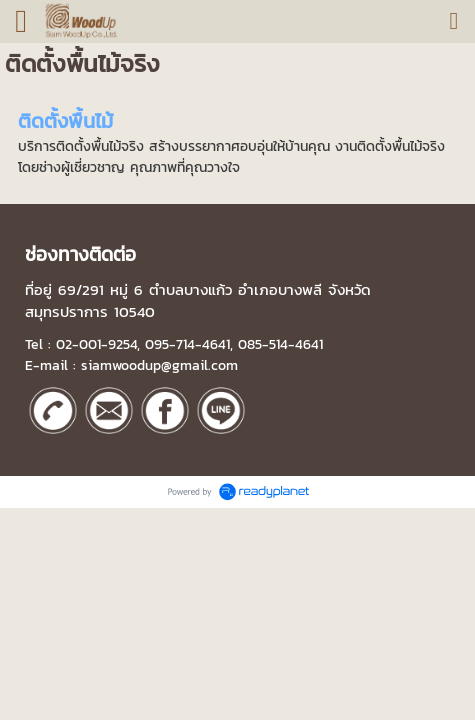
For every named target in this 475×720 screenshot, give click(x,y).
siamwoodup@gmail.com (159, 365)
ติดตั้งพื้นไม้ (65, 121)
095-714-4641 (187, 344)
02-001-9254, (98, 344)
